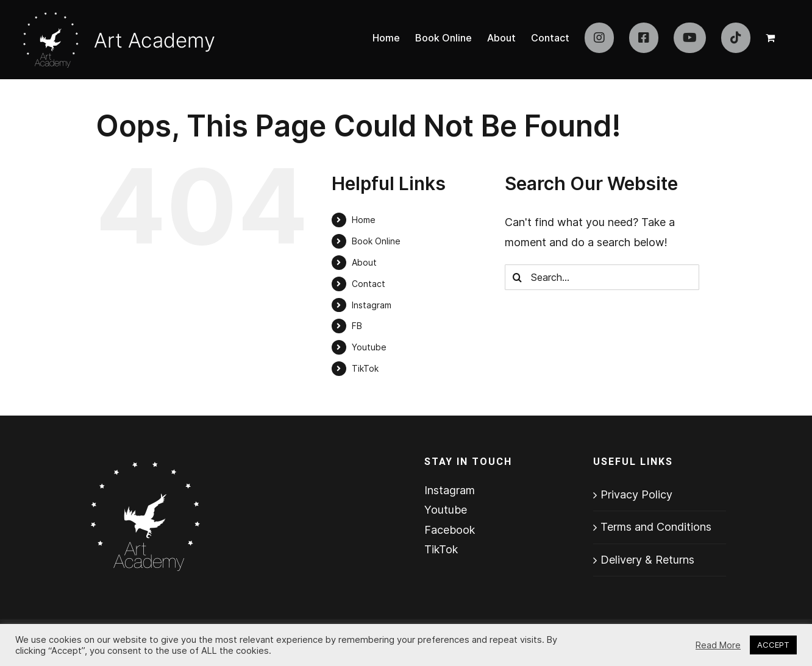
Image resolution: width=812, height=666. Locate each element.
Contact (369, 284)
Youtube (369, 347)
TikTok (365, 368)
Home (364, 220)
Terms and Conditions (656, 527)
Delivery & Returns (647, 560)
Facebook (450, 530)
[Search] (518, 277)
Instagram (372, 305)
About (364, 262)
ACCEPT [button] (773, 645)
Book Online (376, 241)
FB (357, 326)
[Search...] (602, 277)
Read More (718, 645)
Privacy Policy (636, 494)
